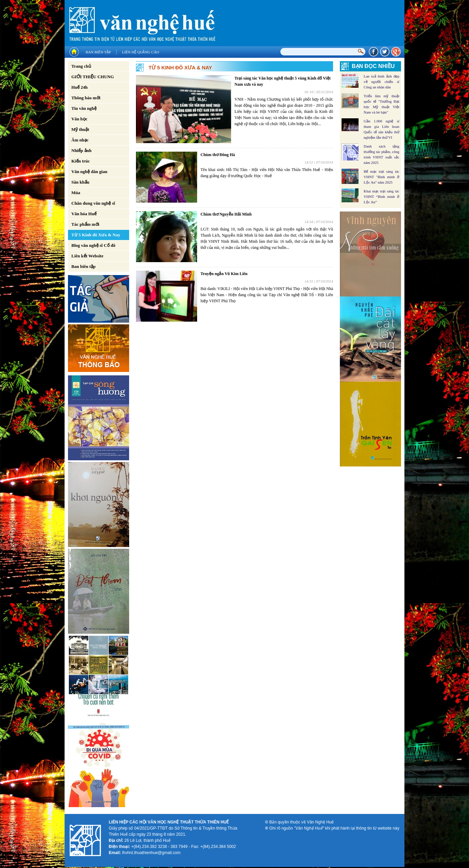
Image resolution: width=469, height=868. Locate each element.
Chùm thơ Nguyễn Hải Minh (226, 214)
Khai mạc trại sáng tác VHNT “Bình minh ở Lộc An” (381, 197)
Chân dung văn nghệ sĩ (93, 203)
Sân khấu (80, 182)
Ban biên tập (98, 52)
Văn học (79, 119)
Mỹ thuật (80, 129)
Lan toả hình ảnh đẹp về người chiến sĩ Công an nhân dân (381, 82)
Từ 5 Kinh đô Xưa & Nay (96, 235)
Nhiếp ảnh (81, 150)
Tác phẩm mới (85, 224)
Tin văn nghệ (84, 108)
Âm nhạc (80, 140)
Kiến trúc (81, 161)
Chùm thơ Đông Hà (218, 155)
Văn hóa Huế (84, 214)
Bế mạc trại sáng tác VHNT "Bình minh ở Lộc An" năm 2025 (381, 177)
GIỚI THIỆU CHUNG (93, 77)
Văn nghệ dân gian (89, 172)
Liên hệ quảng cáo (141, 52)
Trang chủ (81, 66)
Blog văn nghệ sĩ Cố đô (93, 245)
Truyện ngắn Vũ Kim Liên (224, 274)
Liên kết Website (87, 256)
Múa (76, 193)
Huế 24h (80, 87)
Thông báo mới (86, 98)
